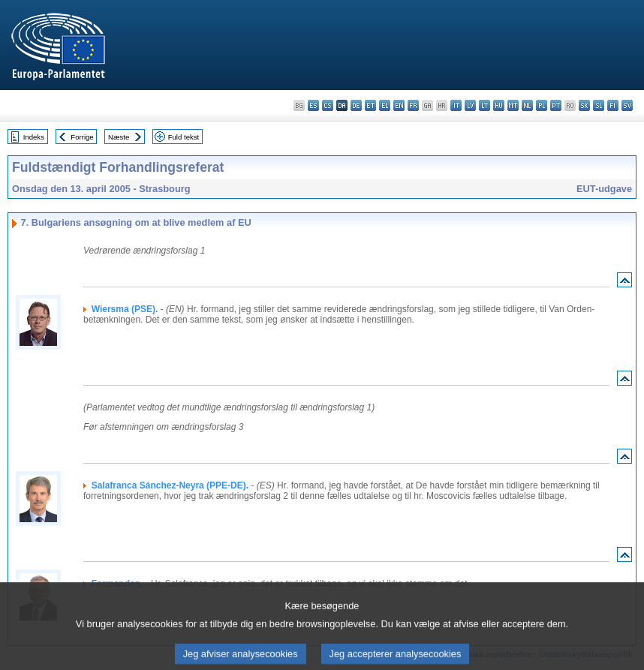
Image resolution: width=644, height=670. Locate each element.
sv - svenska (627, 105)
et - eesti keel (370, 105)
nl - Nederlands (527, 105)
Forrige (82, 137)
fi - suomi (613, 105)
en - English (399, 105)
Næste (119, 137)
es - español (313, 105)
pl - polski (542, 105)
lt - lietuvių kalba (485, 105)
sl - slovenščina (599, 105)
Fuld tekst (184, 137)
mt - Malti (513, 105)
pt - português (556, 105)
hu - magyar (499, 105)
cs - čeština (328, 105)
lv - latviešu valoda (470, 105)
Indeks (34, 137)
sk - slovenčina (584, 105)
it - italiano (456, 105)
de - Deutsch (356, 105)
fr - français (413, 105)
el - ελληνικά (385, 105)
